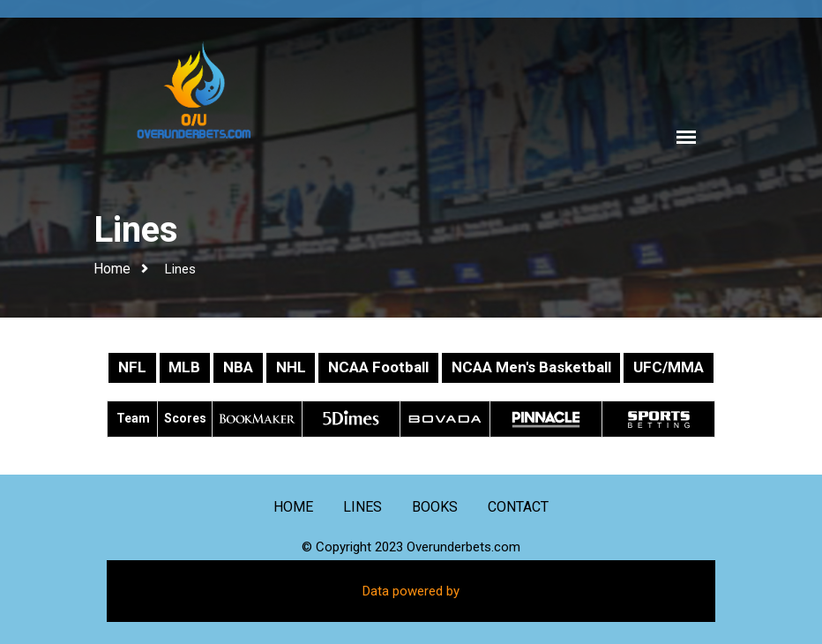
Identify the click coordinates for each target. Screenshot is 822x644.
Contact (518, 507)
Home (112, 269)
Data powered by (411, 591)
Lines (180, 269)
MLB (184, 367)
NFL (132, 367)
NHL (291, 367)
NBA (238, 367)
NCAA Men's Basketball (531, 367)
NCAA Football (378, 367)
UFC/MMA (669, 367)
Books (435, 507)
